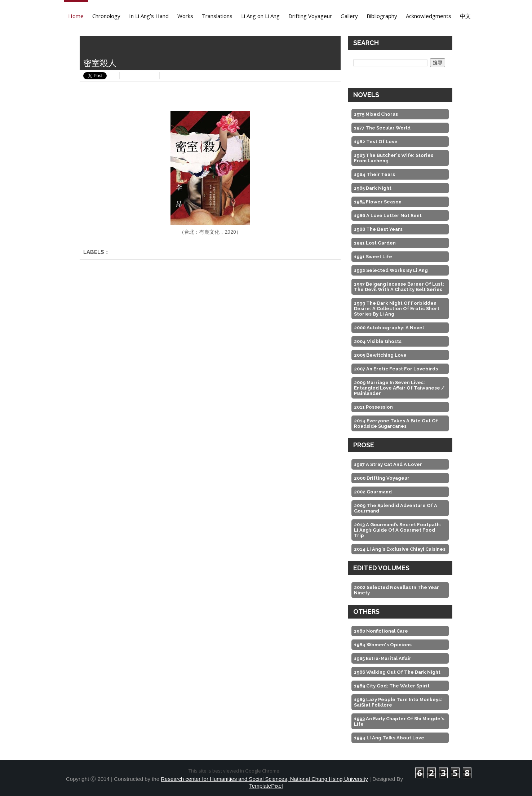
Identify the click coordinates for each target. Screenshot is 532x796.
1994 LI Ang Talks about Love (389, 738)
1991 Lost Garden (375, 243)
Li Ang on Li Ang (260, 16)
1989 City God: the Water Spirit (392, 686)
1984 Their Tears (374, 174)
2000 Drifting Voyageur (382, 478)
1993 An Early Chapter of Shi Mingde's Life (399, 721)
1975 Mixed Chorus (376, 114)
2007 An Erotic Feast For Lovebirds (396, 369)
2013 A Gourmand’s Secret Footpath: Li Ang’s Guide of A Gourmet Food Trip (398, 530)
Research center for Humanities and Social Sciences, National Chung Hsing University (264, 779)
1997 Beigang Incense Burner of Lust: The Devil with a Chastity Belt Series (399, 287)
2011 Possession (373, 407)
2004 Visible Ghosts (378, 341)
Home (76, 16)
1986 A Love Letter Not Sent (388, 216)
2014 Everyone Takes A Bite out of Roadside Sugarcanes (396, 423)
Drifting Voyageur (310, 16)
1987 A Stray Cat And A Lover (388, 464)
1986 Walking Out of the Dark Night (397, 672)
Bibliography (382, 16)
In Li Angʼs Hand (149, 16)
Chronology (106, 16)
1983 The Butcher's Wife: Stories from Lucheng (394, 158)
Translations (217, 16)
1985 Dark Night (373, 188)
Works (185, 16)
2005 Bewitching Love (380, 355)
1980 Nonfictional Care (381, 631)
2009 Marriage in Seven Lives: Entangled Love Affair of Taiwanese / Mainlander (399, 388)
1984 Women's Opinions (383, 645)
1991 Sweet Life (373, 257)
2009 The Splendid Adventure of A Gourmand (396, 508)
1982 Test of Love (376, 142)
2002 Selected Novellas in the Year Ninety (396, 590)
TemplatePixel (266, 786)
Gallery (349, 16)
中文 (465, 16)
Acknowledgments (429, 16)
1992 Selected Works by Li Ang (391, 270)
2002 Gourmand (373, 492)
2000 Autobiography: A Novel (389, 328)
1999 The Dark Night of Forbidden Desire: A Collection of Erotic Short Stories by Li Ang (397, 309)
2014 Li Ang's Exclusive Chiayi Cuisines (400, 549)
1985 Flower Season (378, 202)
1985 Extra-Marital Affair (383, 658)
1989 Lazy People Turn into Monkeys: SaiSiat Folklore (398, 702)
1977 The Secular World (382, 128)
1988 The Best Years (378, 229)
